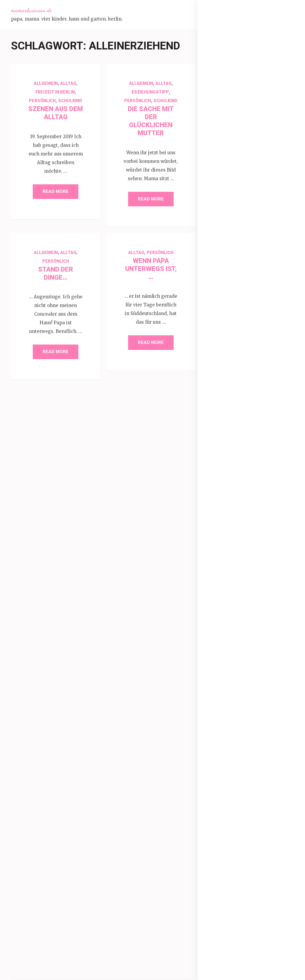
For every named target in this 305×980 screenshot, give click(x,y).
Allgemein (46, 83)
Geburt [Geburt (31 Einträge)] (226, 751)
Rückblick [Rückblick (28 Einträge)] (227, 846)
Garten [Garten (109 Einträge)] (263, 737)
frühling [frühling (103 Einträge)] (231, 737)
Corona (224, 343)
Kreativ (224, 457)
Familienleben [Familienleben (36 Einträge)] (232, 709)
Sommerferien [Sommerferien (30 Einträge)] (232, 888)
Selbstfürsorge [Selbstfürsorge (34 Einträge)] (233, 874)
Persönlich (42, 101)
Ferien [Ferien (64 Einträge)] (262, 710)
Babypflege (229, 314)
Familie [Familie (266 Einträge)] (262, 696)
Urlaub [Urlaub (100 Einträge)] (229, 901)
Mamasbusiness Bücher (243, 78)
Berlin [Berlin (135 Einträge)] (252, 669)
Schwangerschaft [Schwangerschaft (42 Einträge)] (237, 860)
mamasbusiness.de (31, 10)
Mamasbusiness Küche (242, 64)
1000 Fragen (231, 243)
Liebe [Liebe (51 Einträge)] (226, 819)
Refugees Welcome (238, 514)
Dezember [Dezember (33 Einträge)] (229, 696)
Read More (56, 191)
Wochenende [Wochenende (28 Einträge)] (255, 915)
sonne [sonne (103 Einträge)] (262, 888)
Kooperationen (233, 107)
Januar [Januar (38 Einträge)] (226, 778)
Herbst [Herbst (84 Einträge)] (259, 764)
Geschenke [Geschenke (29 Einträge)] (230, 764)
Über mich (228, 57)
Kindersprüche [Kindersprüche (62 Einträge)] (236, 805)
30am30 (226, 271)
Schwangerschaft (236, 93)
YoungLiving (230, 600)
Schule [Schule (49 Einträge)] (252, 847)
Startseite (227, 43)
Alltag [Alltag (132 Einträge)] (229, 655)
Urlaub (223, 571)
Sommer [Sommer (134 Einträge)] (270, 874)
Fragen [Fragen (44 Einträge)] (227, 723)
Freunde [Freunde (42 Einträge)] (252, 723)
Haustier (226, 429)
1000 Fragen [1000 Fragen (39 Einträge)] (263, 641)
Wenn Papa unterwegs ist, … (151, 269)
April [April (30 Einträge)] (285, 655)
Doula (223, 371)
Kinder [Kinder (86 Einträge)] (229, 792)
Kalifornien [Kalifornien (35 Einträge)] (252, 778)
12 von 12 (227, 257)
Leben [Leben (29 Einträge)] (269, 805)
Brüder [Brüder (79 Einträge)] (229, 682)
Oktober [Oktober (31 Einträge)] (273, 833)
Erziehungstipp (150, 92)
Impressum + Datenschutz (246, 121)
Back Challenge (233, 328)
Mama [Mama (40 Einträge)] (248, 819)
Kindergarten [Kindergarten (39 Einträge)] (260, 792)
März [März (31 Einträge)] (224, 833)
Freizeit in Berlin (55, 92)
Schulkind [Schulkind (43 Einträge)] (279, 847)
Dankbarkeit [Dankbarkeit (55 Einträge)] (261, 682)
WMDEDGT (228, 586)
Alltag (68, 83)
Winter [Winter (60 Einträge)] (228, 915)
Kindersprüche (232, 443)
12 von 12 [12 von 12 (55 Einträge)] (231, 641)
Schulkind (70, 101)
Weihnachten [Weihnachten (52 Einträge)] (262, 901)
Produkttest (229, 500)
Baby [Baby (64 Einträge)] (226, 669)
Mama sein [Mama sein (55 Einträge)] (276, 819)
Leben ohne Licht (235, 471)
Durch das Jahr (233, 386)
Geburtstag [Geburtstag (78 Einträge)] (256, 751)
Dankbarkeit (229, 357)
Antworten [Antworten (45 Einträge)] (260, 655)
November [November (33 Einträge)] (248, 833)
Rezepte (225, 529)
